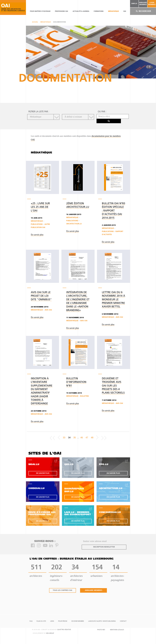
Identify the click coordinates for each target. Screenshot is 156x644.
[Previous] (59, 438)
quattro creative (64, 630)
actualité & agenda (81, 11)
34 (69, 438)
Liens (52, 621)
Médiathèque (113, 11)
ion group (50, 633)
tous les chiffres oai (62, 590)
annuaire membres (143, 4)
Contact (123, 621)
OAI (125, 11)
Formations (99, 11)
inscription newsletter (104, 547)
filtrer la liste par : (39, 112)
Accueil (35, 22)
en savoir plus (43, 473)
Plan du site (41, 621)
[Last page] (104, 438)
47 (87, 438)
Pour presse (63, 621)
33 (64, 438)
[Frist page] (52, 438)
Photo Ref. (101, 630)
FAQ (31, 621)
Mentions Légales (117, 630)
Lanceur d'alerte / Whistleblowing (102, 621)
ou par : (102, 112)
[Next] (97, 438)
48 (92, 438)
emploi (134, 4)
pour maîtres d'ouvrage (40, 11)
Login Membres (152, 4)
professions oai (61, 11)
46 (82, 438)
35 (75, 438)
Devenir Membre (78, 621)
